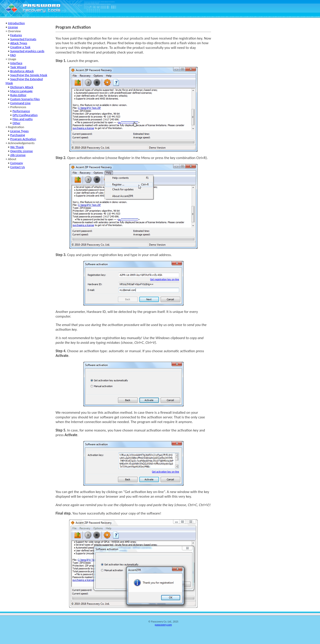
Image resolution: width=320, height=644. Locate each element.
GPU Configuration (25, 115)
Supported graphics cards (27, 51)
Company (17, 163)
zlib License (18, 155)
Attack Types (19, 43)
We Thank (17, 147)
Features (16, 35)
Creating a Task (20, 47)
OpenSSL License (21, 151)
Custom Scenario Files (25, 99)
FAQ (13, 55)
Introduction (16, 23)
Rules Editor (18, 95)
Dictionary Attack (22, 87)
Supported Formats (23, 39)
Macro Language (21, 91)
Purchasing (18, 135)
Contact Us (18, 167)
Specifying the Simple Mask (29, 75)
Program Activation (23, 139)
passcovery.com (163, 625)
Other (16, 123)
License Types (19, 131)
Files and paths (23, 119)
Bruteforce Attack (22, 71)
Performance (21, 111)
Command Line (20, 103)
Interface (16, 63)
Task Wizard (18, 67)
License (13, 27)
